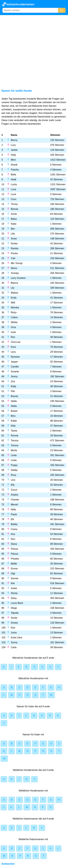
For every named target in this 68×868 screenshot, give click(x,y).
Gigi (13, 573)
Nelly (13, 509)
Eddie (14, 421)
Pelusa (14, 549)
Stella (14, 401)
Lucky (14, 184)
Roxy (13, 475)
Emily (14, 298)
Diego (14, 608)
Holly (13, 155)
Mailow (15, 293)
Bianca (14, 283)
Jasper (14, 362)
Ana (13, 534)
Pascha (15, 170)
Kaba (14, 224)
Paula (14, 514)
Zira (13, 381)
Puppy (14, 465)
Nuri (13, 539)
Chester (15, 500)
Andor (14, 588)
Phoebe (15, 559)
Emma (14, 569)
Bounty (15, 396)
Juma (14, 633)
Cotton (14, 317)
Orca (13, 327)
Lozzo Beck (17, 603)
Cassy (14, 529)
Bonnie (15, 209)
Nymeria (15, 357)
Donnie (15, 578)
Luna (13, 189)
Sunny (14, 642)
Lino (13, 480)
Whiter (14, 322)
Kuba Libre (17, 637)
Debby (14, 470)
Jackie (14, 150)
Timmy (14, 204)
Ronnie (15, 436)
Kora (13, 347)
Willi (13, 303)
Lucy (13, 145)
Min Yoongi (17, 263)
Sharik (14, 165)
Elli (12, 519)
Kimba (14, 243)
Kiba (13, 426)
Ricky (14, 312)
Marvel (14, 505)
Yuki (13, 258)
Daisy (14, 598)
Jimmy (14, 376)
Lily (13, 288)
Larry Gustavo (18, 278)
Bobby (14, 524)
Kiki (13, 583)
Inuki (13, 332)
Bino (13, 416)
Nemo (14, 268)
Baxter (14, 411)
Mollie (14, 564)
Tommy (15, 440)
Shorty (14, 593)
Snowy (14, 623)
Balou (14, 219)
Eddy (13, 386)
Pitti (13, 391)
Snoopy (15, 273)
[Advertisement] (34, 51)
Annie (14, 214)
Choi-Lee (16, 342)
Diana (14, 544)
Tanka (14, 431)
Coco (14, 199)
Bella (13, 175)
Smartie (15, 372)
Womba (15, 308)
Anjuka (14, 495)
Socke (14, 618)
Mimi (13, 160)
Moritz (14, 450)
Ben (13, 229)
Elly (13, 485)
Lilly (13, 234)
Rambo (15, 248)
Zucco (14, 490)
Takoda (15, 613)
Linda (14, 455)
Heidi (13, 179)
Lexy (13, 352)
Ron (13, 337)
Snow (14, 239)
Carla (14, 647)
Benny (14, 140)
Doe (13, 628)
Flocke (14, 253)
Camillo (15, 367)
